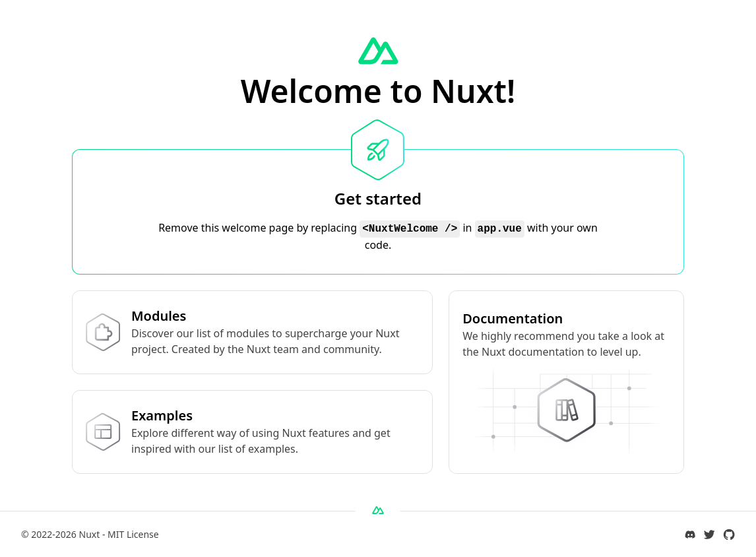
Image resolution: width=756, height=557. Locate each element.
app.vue (500, 229)
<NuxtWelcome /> (410, 229)
